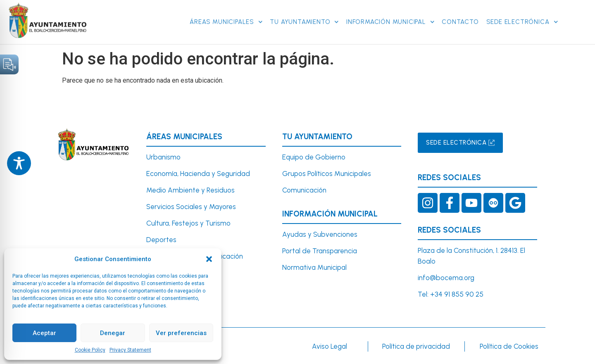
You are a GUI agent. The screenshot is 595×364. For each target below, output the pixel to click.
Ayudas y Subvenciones (320, 234)
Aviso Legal (330, 346)
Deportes (161, 240)
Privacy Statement (130, 350)
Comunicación (304, 190)
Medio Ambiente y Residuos (190, 190)
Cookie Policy (90, 350)
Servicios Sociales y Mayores (191, 207)
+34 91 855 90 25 (457, 294)
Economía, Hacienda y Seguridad (198, 174)
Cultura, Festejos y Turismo (188, 223)
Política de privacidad (416, 346)
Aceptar (44, 333)
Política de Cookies (509, 346)
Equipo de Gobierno (314, 157)
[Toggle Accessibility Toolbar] (19, 163)
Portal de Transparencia (320, 251)
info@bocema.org (446, 278)
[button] (209, 259)
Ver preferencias (181, 333)
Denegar (113, 333)
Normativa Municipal (314, 267)
